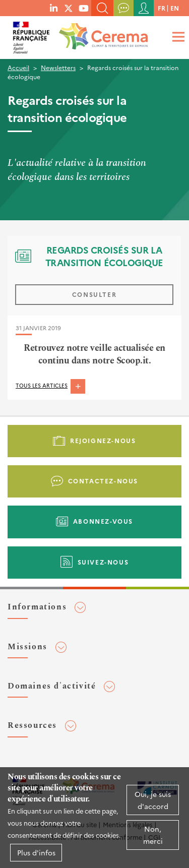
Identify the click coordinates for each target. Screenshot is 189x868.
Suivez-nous (103, 562)
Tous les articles (42, 385)
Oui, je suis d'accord (153, 800)
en (175, 8)
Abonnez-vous (103, 521)
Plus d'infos (36, 852)
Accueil (18, 67)
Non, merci (153, 835)
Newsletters (58, 67)
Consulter (94, 294)
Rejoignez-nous (103, 440)
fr (162, 8)
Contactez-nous (103, 481)
